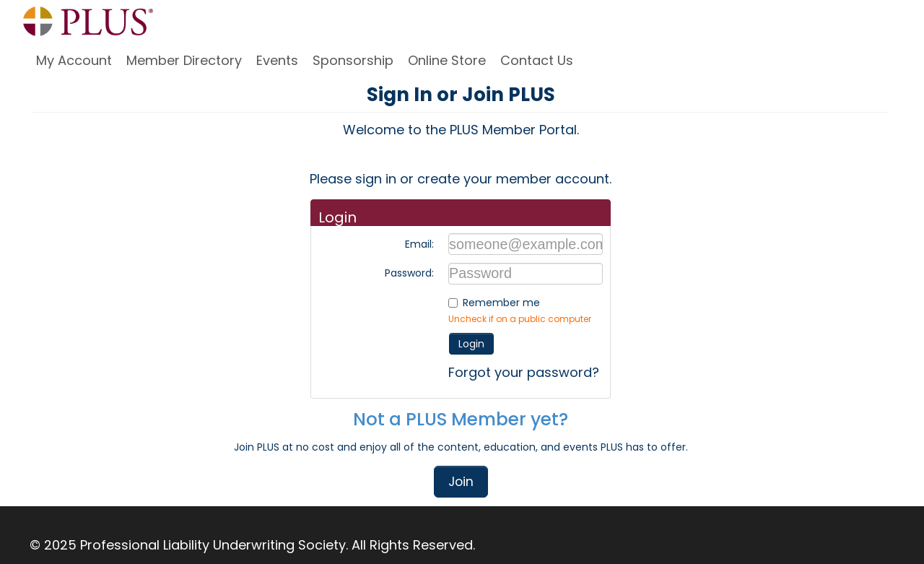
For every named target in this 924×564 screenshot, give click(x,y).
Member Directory (184, 60)
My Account (74, 60)
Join (461, 482)
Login (471, 344)
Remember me (501, 303)
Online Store (447, 60)
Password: (409, 273)
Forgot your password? (524, 372)
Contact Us (537, 60)
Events (277, 60)
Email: (419, 244)
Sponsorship (353, 60)
